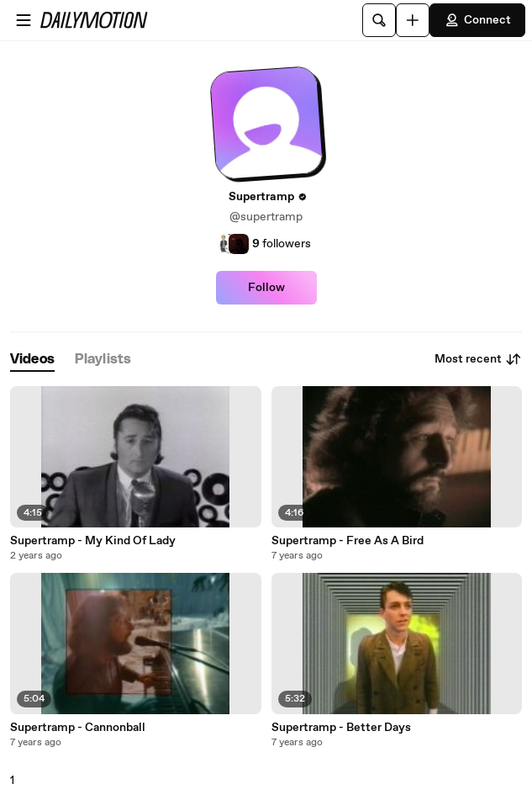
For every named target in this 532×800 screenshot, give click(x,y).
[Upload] (413, 20)
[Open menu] (24, 20)
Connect (477, 20)
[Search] (379, 20)
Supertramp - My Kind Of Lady (93, 541)
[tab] (32, 360)
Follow (266, 288)
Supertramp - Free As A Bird (348, 541)
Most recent (478, 359)
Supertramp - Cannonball (78, 728)
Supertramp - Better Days (341, 728)
